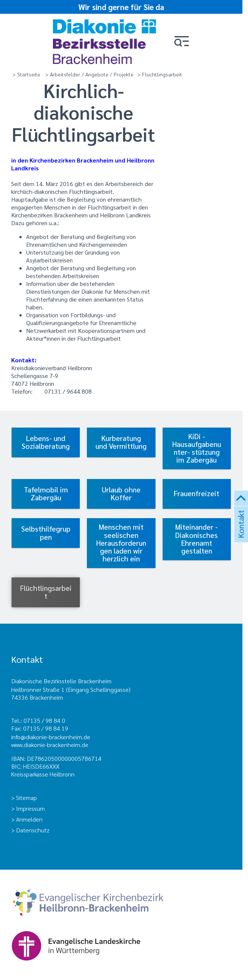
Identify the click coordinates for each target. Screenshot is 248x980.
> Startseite (26, 74)
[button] (182, 42)
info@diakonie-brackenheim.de (51, 737)
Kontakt (240, 533)
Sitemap (26, 798)
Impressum (30, 808)
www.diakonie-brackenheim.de (50, 745)
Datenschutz (33, 830)
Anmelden (29, 819)
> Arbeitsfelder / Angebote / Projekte (89, 74)
